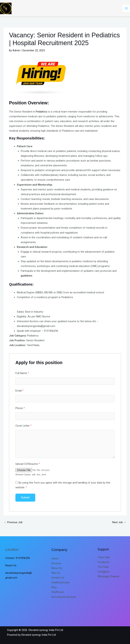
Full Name (22, 373)
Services (56, 563)
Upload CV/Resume (28, 464)
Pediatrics (42, 112)
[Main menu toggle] (126, 8)
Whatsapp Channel (108, 576)
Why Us (56, 573)
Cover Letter (23, 426)
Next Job (119, 522)
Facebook (103, 562)
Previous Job (13, 522)
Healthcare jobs (60, 582)
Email (19, 391)
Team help (104, 557)
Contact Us (58, 578)
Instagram (104, 572)
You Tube (103, 567)
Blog (54, 587)
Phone (20, 408)
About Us (57, 568)
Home (55, 559)
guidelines (26, 276)
